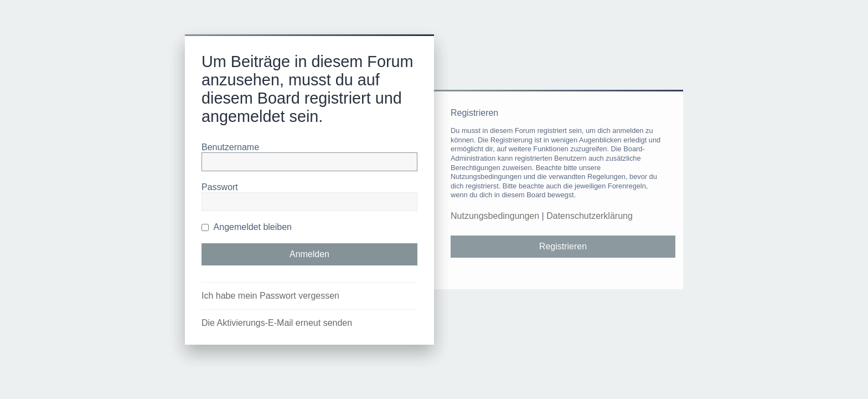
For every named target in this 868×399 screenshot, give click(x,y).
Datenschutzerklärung (590, 216)
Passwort (220, 187)
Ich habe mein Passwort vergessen (270, 296)
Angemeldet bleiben (247, 227)
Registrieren (563, 246)
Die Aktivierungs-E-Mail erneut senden (277, 323)
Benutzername (230, 147)
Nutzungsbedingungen (495, 216)
